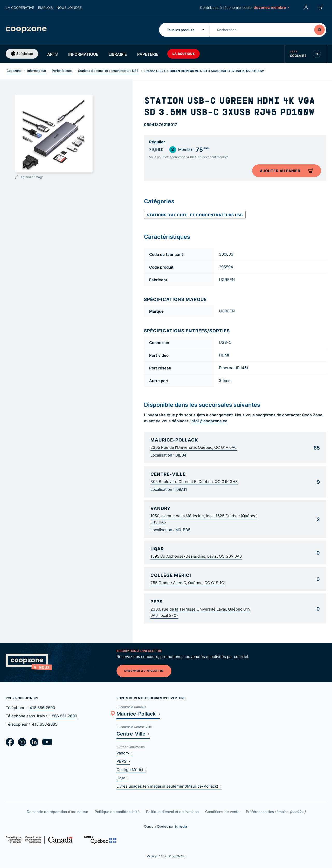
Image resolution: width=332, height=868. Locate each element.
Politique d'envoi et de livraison (172, 812)
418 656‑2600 (42, 708)
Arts (53, 54)
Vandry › (125, 753)
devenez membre (271, 7)
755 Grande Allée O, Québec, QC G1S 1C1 (188, 583)
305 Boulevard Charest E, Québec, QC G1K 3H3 (194, 482)
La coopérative (20, 8)
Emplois (45, 8)
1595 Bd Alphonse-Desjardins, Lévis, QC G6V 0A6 (196, 556)
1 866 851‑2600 (63, 716)
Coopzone (14, 71)
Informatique (83, 54)
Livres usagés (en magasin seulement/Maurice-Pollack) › (169, 786)
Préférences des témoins (276, 812)
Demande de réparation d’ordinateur (57, 812)
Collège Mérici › (132, 770)
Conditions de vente (222, 812)
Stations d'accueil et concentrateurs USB (108, 71)
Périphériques (62, 71)
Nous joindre (69, 8)
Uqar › (123, 778)
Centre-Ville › (133, 734)
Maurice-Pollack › (138, 714)
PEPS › (123, 761)
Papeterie (148, 54)
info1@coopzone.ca (209, 421)
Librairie (118, 54)
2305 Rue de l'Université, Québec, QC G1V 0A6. (194, 447)
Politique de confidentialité (117, 812)
